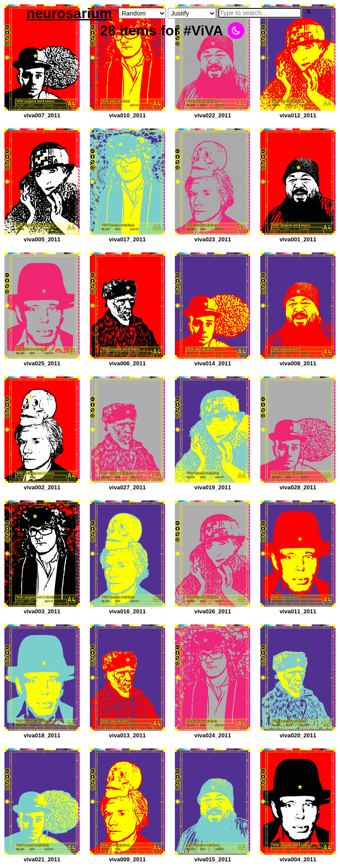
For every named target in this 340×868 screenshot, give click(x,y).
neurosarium (69, 13)
